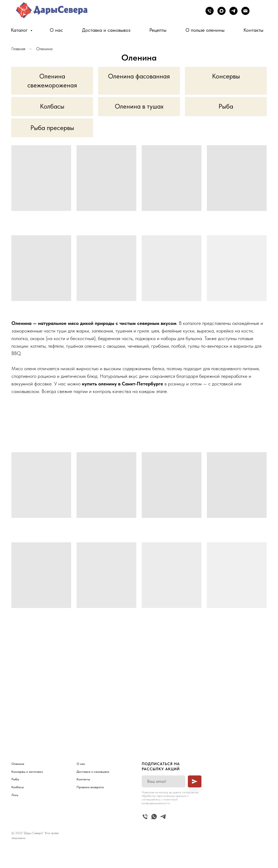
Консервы (226, 76)
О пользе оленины (205, 30)
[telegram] (233, 11)
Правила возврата (90, 787)
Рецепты (158, 30)
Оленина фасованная (139, 76)
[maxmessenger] (222, 11)
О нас (56, 30)
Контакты (253, 30)
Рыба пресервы (52, 128)
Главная (18, 49)
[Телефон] (210, 11)
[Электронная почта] (245, 11)
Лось (15, 795)
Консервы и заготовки (27, 772)
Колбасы (52, 106)
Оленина (44, 49)
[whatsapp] (154, 817)
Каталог (20, 30)
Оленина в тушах (139, 106)
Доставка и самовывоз (106, 30)
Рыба (226, 106)
